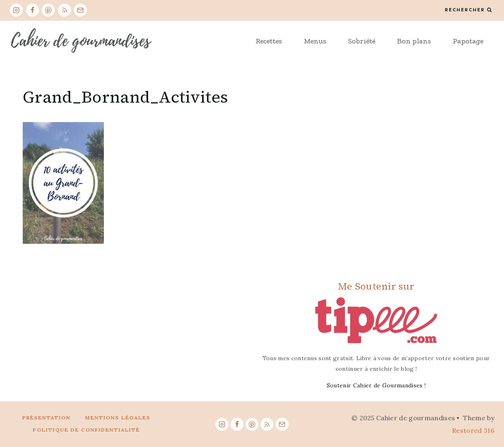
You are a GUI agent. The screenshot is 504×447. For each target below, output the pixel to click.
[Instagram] (16, 10)
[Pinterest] (48, 10)
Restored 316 (473, 430)
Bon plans (414, 41)
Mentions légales (118, 418)
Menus (315, 41)
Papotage (468, 41)
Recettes (269, 41)
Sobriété (362, 41)
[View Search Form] (468, 10)
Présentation (46, 418)
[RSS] (65, 10)
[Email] (80, 10)
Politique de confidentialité (86, 430)
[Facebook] (32, 10)
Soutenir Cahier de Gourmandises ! (376, 385)
